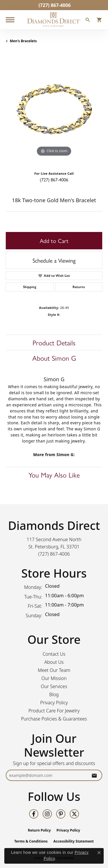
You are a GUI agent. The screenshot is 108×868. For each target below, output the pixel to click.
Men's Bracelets (23, 41)
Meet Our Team (54, 670)
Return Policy (39, 830)
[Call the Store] (54, 554)
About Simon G (54, 358)
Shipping (30, 287)
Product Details (54, 342)
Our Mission (54, 678)
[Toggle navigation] (10, 20)
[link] (54, 5)
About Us (54, 662)
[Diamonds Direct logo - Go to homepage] (54, 20)
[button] (88, 21)
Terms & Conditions (31, 841)
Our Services (54, 686)
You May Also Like (54, 475)
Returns (79, 287)
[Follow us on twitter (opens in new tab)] (74, 814)
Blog (54, 694)
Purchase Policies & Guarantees (54, 719)
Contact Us (54, 654)
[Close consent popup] (99, 853)
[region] (54, 109)
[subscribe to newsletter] (94, 775)
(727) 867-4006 (54, 179)
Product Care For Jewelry (54, 711)
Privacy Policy (54, 703)
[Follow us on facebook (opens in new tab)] (34, 814)
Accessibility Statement (73, 841)
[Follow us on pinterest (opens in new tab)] (61, 814)
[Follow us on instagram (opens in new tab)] (47, 814)
